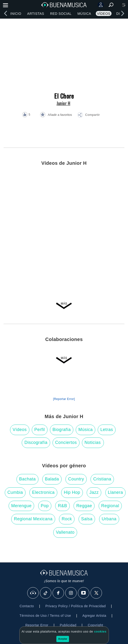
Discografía (36, 442)
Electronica (43, 492)
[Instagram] (71, 593)
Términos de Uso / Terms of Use (45, 616)
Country (76, 479)
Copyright (96, 625)
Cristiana (102, 479)
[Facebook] (59, 593)
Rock (67, 519)
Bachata (27, 479)
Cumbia (15, 492)
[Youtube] (84, 593)
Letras (107, 430)
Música (84, 14)
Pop (45, 506)
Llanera (116, 492)
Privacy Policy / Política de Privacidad (76, 606)
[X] (96, 593)
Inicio (16, 14)
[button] (89, 116)
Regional (110, 506)
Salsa (87, 519)
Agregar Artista (94, 616)
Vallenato (65, 532)
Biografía (62, 430)
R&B (62, 506)
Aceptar (63, 639)
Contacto (27, 606)
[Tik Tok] (46, 593)
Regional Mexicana (33, 519)
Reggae (84, 506)
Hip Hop (72, 492)
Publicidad (68, 625)
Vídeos (104, 14)
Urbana (109, 519)
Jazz (94, 492)
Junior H (63, 103)
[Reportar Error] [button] (64, 399)
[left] (5, 13)
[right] (123, 13)
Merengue (21, 506)
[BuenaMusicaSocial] (33, 593)
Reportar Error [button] (37, 625)
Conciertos (66, 442)
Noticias (93, 442)
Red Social (61, 14)
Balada (52, 479)
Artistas (36, 14)
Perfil (40, 430)
